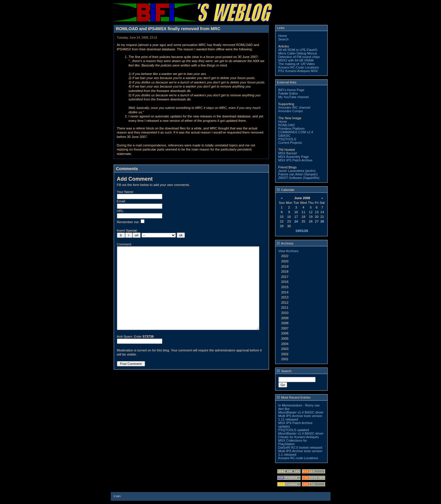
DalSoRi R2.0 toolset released (300, 447)
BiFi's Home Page (291, 90)
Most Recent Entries (294, 397)
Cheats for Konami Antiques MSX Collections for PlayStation (299, 440)
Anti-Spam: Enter (135, 354)
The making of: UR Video (297, 64)
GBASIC (285, 136)
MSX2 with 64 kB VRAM (296, 60)
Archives (285, 243)
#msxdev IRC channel (294, 107)
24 (296, 221)
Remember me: (131, 222)
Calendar (286, 190)
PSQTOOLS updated (294, 430)
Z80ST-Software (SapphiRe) (299, 178)
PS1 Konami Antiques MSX (298, 71)
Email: (121, 201)
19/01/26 (302, 231)
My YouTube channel (294, 97)
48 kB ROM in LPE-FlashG (298, 50)
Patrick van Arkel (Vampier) (298, 174)
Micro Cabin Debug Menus (298, 53)
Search (283, 39)
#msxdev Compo (291, 111)
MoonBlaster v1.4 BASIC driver (301, 412)
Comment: (125, 244)
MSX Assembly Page (294, 157)
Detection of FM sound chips (299, 57)
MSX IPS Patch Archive (296, 160)
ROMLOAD (287, 125)
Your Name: (126, 192)
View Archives (288, 251)
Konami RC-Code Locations (299, 67)
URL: (121, 211)
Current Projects (290, 143)
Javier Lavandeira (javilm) (297, 171)
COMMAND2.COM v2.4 (296, 132)
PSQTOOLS (287, 139)
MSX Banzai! (288, 153)
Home (283, 36)
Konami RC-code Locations (298, 458)
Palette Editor (288, 93)
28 (322, 221)
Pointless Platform (292, 129)
